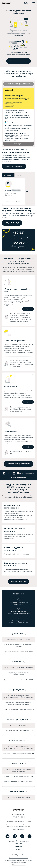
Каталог (18, 849)
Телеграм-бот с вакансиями (19, 841)
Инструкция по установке (19, 863)
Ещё (19, 175)
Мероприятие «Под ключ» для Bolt (21, 453)
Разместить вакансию (19, 61)
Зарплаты (19, 846)
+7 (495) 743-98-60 (19, 817)
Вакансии (19, 844)
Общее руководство (18, 865)
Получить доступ (12, 223)
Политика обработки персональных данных (18, 860)
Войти (26, 3)
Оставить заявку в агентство (19, 464)
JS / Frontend (8, 175)
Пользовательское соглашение (19, 858)
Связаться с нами (19, 581)
